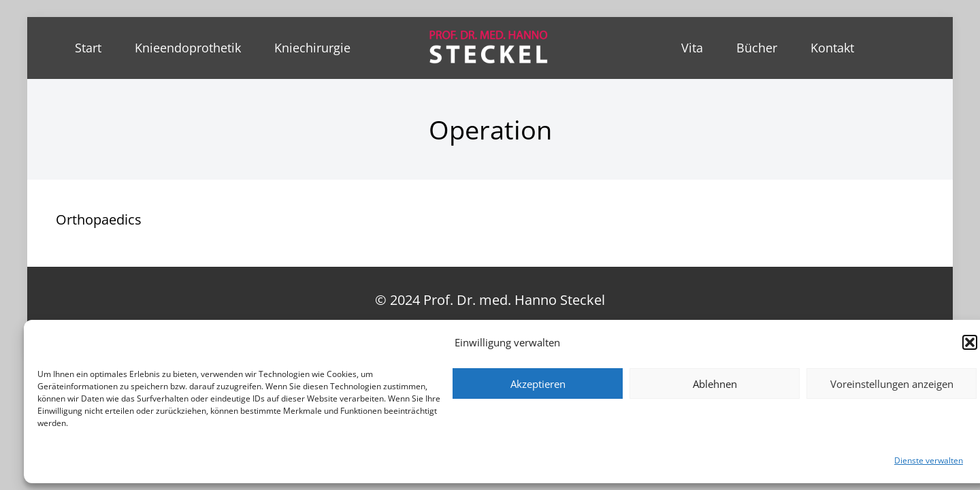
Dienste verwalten (929, 460)
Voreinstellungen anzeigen (892, 384)
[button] (970, 342)
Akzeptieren (538, 384)
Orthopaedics (99, 219)
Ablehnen (715, 384)
